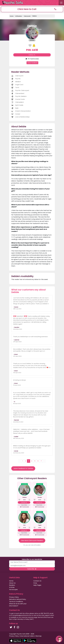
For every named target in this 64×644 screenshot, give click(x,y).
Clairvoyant (27, 16)
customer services (27, 617)
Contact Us (37, 581)
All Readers (19, 16)
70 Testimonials (32, 59)
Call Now (32, 55)
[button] (32, 9)
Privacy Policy (14, 597)
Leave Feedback (32, 63)
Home (12, 16)
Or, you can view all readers (32, 545)
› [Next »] (44, 461)
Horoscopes (13, 590)
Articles (12, 587)
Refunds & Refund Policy (18, 599)
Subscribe (32, 569)
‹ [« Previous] (20, 461)
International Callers (27, 636)
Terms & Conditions (16, 601)
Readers (12, 585)
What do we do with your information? (18, 605)
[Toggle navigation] (61, 3)
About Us (12, 583)
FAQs (35, 583)
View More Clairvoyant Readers (32, 540)
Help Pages (37, 585)
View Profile (24, 505)
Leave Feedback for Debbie (23, 468)
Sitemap (39, 636)
